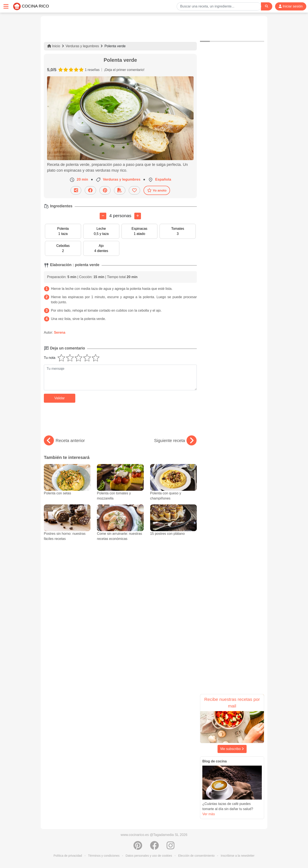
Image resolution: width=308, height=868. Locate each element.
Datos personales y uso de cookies (149, 856)
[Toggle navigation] (6, 6)
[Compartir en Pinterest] (105, 190)
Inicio (54, 46)
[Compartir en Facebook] (90, 190)
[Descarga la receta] (120, 190)
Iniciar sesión (291, 6)
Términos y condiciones (104, 856)
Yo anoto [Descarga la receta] (157, 190)
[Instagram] (171, 848)
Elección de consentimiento (196, 856)
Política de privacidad (68, 856)
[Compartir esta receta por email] (76, 190)
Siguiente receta (175, 441)
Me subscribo (232, 749)
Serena (60, 332)
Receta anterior (64, 441)
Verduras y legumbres (82, 46)
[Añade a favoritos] (134, 190)
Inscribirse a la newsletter (238, 856)
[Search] (267, 6)
